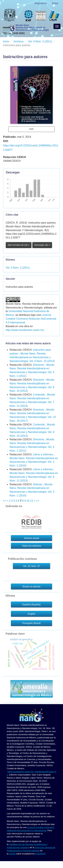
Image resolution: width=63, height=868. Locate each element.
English (31, 614)
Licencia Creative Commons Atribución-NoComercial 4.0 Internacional (31, 319)
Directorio (39, 365)
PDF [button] (31, 129)
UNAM (12, 854)
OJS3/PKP (40, 854)
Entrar (55, 3)
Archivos (19, 41)
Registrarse (41, 3)
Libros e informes (43, 454)
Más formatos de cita (19, 245)
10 (28, 501)
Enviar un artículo (32, 587)
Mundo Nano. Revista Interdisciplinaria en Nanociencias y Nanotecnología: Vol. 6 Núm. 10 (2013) (32, 357)
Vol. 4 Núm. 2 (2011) (40, 41)
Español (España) (31, 605)
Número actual (31, 538)
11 (32, 501)
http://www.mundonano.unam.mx (25, 330)
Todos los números (31, 546)
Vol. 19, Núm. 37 (31, 566)
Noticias (38, 484)
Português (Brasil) (31, 623)
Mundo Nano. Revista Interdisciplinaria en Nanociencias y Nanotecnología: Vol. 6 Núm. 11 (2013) (34, 477)
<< (5, 501)
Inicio (7, 41)
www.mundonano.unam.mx (20, 772)
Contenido (39, 395)
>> (38, 501)
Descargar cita (42, 245)
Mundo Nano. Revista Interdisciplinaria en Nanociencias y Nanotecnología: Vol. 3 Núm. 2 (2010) (34, 462)
